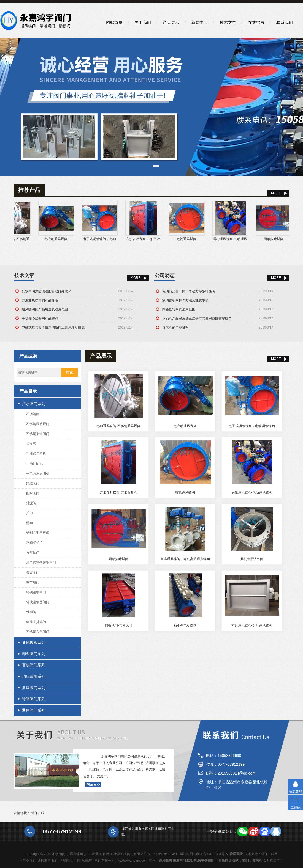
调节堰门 (33, 582)
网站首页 (114, 22)
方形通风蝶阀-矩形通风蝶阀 (252, 625)
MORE (276, 193)
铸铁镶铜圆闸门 (38, 602)
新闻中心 (199, 22)
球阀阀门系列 (34, 699)
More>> (93, 784)
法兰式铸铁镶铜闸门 (41, 563)
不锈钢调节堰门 (38, 424)
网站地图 (186, 854)
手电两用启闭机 (38, 473)
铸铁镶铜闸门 (36, 592)
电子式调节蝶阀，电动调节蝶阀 (252, 426)
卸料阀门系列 (34, 654)
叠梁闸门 (33, 572)
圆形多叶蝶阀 (279, 239)
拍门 (29, 513)
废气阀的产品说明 (175, 327)
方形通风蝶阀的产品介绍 (40, 300)
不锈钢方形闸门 (38, 632)
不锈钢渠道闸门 (38, 434)
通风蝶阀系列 (34, 643)
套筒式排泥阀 (36, 622)
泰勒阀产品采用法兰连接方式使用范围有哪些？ (197, 318)
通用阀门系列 (34, 710)
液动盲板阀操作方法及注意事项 (185, 300)
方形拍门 (33, 553)
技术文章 (228, 22)
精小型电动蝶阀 (185, 625)
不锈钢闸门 (34, 414)
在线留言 (256, 22)
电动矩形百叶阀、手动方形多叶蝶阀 (189, 291)
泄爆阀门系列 (34, 688)
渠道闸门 (33, 483)
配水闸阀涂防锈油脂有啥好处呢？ (47, 291)
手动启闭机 (34, 464)
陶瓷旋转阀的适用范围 (179, 309)
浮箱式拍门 (34, 543)
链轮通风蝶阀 (192, 239)
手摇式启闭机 (36, 454)
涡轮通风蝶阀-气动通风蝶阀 (252, 492)
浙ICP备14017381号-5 (211, 854)
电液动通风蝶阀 (61, 239)
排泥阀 (31, 503)
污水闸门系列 (34, 404)
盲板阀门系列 (34, 665)
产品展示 (171, 22)
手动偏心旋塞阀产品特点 (40, 318)
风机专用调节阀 (252, 559)
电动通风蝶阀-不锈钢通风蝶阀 (118, 426)
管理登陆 (236, 854)
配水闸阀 (33, 493)
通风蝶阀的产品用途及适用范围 (45, 309)
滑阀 (29, 523)
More (136, 278)
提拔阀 (31, 444)
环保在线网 (269, 854)
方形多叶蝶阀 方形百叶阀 (118, 492)
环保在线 (38, 813)
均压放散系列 (34, 676)
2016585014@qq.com (237, 773)
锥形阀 (31, 612)
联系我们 (285, 22)
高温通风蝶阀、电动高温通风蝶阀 (185, 559)
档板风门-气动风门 (118, 625)
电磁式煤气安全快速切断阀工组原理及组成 (53, 327)
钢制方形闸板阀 (38, 533)
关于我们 (143, 22)
